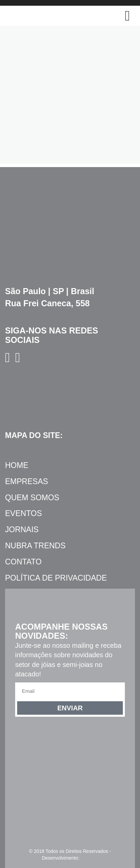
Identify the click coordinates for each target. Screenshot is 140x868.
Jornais (22, 529)
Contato (23, 562)
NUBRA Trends (35, 546)
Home (17, 465)
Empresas (27, 481)
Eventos (24, 513)
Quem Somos (32, 498)
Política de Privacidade (56, 578)
